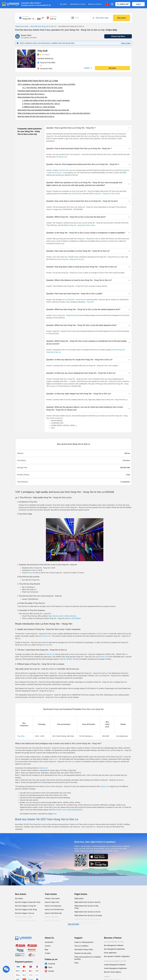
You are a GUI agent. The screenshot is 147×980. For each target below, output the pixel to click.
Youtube (51, 971)
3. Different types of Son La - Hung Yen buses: (39, 107)
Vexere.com (63, 157)
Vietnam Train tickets (52, 899)
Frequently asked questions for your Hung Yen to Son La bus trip (41, 91)
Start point (26, 17)
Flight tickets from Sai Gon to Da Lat (87, 919)
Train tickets (51, 894)
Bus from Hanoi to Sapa (24, 917)
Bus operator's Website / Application (117, 956)
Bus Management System (114, 942)
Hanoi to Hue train (51, 917)
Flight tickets (81, 894)
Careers (48, 946)
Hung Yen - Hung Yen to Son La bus (107, 194)
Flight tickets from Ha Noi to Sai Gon (87, 902)
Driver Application (110, 953)
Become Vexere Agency (113, 972)
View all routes (73, 924)
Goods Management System (115, 961)
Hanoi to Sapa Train (52, 902)
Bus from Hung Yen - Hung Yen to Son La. (69, 259)
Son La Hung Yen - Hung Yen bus (74, 300)
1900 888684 (76, 618)
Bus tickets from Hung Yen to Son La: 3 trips (38, 81)
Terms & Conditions (81, 946)
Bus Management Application (114, 949)
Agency (107, 977)
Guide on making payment (84, 942)
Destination (54, 17)
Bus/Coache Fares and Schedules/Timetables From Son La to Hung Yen (43, 110)
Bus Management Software (114, 945)
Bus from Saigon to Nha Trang (26, 910)
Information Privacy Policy (84, 950)
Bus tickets (21, 894)
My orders (64, 4)
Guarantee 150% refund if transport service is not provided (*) (35, 4)
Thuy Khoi (75, 194)
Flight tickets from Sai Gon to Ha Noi (87, 912)
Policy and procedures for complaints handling (88, 958)
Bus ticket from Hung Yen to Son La (42, 26)
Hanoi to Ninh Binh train (53, 913)
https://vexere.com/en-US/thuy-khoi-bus (62, 616)
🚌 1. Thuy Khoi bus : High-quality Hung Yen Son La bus (42, 88)
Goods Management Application (115, 968)
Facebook (52, 964)
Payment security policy (83, 953)
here (55, 814)
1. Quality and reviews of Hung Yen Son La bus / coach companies (46, 100)
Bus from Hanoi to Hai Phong (26, 921)
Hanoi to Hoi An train (52, 921)
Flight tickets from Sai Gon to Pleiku (87, 923)
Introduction (49, 942)
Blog (46, 950)
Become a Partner (95, 4)
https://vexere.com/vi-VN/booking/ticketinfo (67, 810)
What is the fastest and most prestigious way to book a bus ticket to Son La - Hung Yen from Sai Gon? (54, 113)
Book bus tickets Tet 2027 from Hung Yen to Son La (36, 116)
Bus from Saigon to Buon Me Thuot (28, 902)
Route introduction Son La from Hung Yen (32, 97)
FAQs (76, 963)
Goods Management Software (115, 965)
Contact (48, 953)
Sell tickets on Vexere (78, 4)
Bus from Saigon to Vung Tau (26, 906)
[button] (88, 128)
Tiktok (50, 967)
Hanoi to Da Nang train (53, 906)
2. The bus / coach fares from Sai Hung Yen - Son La (41, 104)
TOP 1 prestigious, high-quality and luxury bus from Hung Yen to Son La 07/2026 (46, 84)
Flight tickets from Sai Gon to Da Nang (88, 915)
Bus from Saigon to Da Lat (25, 913)
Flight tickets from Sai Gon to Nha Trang (86, 907)
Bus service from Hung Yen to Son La (31, 94)
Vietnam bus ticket (22, 26)
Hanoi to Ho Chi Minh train (54, 910)
